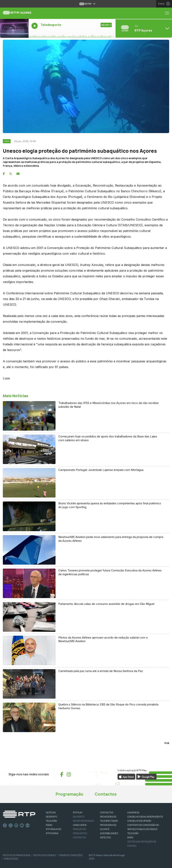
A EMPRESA (133, 813)
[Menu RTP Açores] (168, 13)
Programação (69, 794)
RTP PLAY (78, 813)
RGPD (130, 837)
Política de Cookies (45, 855)
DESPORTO (52, 817)
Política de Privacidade (17, 855)
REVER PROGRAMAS (83, 821)
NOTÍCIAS (51, 813)
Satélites (105, 837)
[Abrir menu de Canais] (143, 28)
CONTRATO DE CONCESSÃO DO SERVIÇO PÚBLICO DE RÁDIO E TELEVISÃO (143, 829)
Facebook (5, 825)
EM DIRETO (79, 817)
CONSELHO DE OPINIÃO (139, 821)
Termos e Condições (70, 855)
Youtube (22, 825)
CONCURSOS (80, 825)
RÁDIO (49, 825)
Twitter (11, 825)
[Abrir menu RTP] (86, 4)
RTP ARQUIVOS (54, 829)
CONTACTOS (107, 813)
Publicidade (11, 859)
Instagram (16, 825)
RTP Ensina (52, 833)
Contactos (106, 794)
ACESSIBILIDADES (109, 833)
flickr (28, 825)
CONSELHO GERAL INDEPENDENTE (145, 817)
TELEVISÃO (51, 821)
